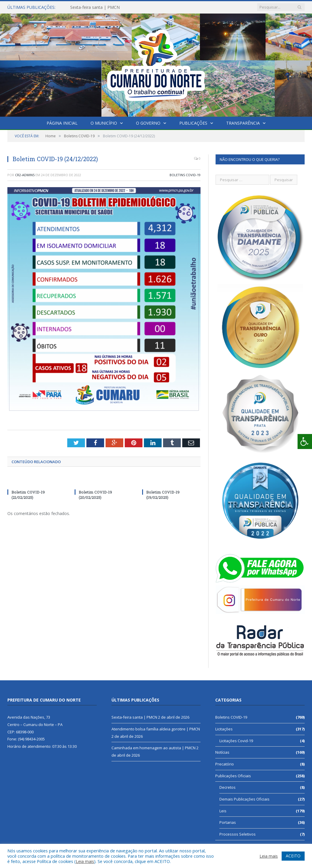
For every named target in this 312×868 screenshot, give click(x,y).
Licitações (224, 729)
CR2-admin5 (25, 175)
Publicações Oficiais (233, 776)
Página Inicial (62, 123)
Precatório (225, 764)
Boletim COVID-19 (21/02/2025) (28, 495)
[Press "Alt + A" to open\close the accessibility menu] (305, 442)
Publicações (193, 123)
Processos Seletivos (238, 834)
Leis (223, 811)
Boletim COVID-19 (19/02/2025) (163, 495)
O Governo (148, 123)
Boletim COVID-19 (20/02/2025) (95, 495)
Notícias (222, 752)
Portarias (228, 822)
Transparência (243, 123)
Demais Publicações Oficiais (244, 799)
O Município (104, 123)
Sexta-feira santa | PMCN (95, 7)
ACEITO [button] (293, 856)
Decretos (228, 787)
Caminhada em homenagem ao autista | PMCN (153, 748)
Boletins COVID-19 (185, 175)
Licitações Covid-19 (236, 741)
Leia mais (85, 861)
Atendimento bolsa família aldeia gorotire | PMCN (156, 729)
